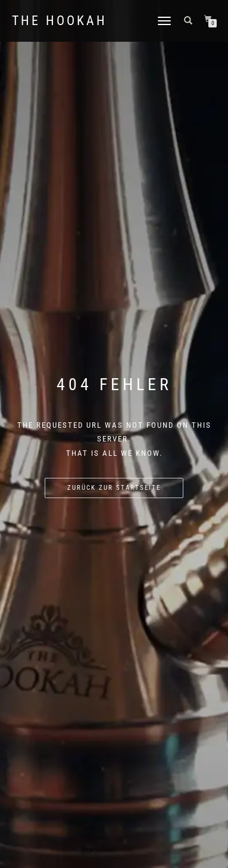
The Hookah (60, 21)
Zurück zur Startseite (114, 488)
